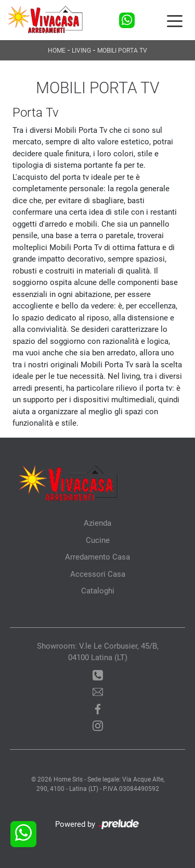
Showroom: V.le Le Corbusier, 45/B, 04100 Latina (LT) (98, 652)
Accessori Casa (98, 574)
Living (81, 51)
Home (57, 51)
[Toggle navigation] (175, 20)
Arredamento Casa (97, 557)
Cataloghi (98, 591)
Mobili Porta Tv (122, 51)
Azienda (97, 523)
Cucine (98, 540)
